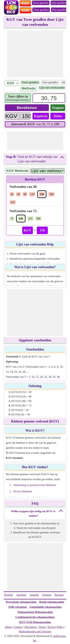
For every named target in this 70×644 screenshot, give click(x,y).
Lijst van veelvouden (52, 88)
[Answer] (18, 116)
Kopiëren (41, 116)
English (9, 595)
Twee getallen (41, 3)
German (47, 595)
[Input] (49, 98)
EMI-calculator (18, 607)
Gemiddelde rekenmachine (46, 607)
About (8, 627)
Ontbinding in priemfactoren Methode (35, 485)
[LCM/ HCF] (12, 83)
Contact (18, 627)
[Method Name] (48, 171)
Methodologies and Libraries (35, 631)
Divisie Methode (23, 491)
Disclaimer (31, 627)
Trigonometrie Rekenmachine (35, 612)
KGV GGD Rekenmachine (35, 622)
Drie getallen (59, 3)
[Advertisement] (35, 54)
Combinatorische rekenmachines (35, 617)
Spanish (34, 595)
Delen (58, 116)
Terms (42, 627)
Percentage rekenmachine (21, 602)
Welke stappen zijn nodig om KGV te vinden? (33, 513)
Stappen (58, 108)
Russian (59, 595)
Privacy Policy (56, 627)
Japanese (21, 595)
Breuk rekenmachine (52, 602)
